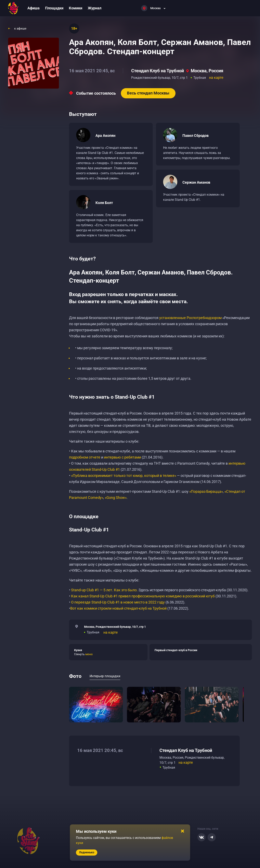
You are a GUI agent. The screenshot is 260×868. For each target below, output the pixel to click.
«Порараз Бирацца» (206, 491)
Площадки (54, 8)
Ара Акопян (105, 136)
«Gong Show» (116, 498)
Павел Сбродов (196, 136)
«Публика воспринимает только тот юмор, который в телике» (124, 476)
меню (89, 654)
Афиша (34, 8)
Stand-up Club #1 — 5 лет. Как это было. (104, 590)
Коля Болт (104, 203)
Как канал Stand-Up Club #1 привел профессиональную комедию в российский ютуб (143, 596)
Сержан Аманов (196, 182)
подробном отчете (85, 457)
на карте (216, 77)
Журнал (95, 8)
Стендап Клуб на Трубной (158, 71)
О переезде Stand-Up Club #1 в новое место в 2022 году (118, 602)
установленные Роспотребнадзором (190, 318)
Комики (76, 8)
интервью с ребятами (122, 457)
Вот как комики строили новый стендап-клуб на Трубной (118, 608)
